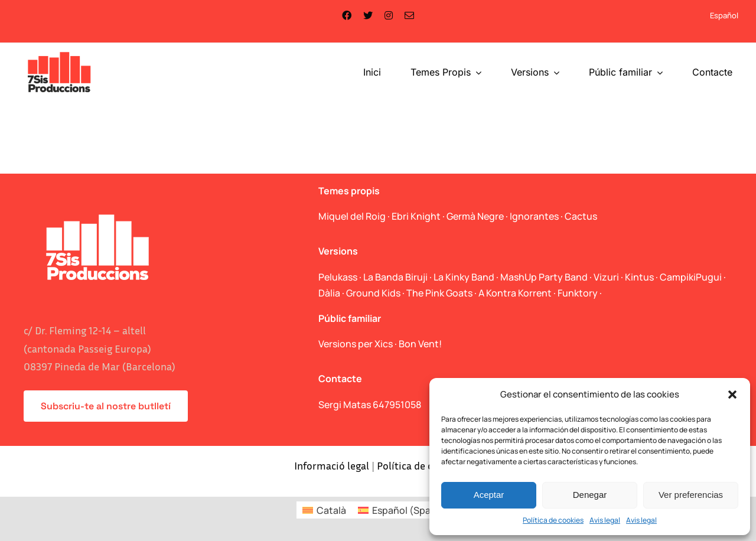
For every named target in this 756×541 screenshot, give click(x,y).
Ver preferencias (691, 495)
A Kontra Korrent (515, 293)
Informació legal (332, 465)
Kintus (639, 277)
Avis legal (605, 520)
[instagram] (389, 15)
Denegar (590, 495)
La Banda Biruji (395, 277)
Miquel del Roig (352, 216)
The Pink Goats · (442, 293)
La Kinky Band (464, 277)
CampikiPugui (691, 277)
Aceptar (489, 495)
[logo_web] (59, 53)
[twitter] (368, 15)
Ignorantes (534, 216)
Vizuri (606, 277)
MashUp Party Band (544, 277)
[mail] (409, 15)
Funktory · (580, 293)
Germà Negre (475, 216)
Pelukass (338, 277)
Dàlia (329, 293)
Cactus (581, 216)
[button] (732, 395)
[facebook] (347, 15)
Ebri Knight (416, 216)
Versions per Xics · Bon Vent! (380, 344)
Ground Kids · (376, 293)
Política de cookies (553, 520)
